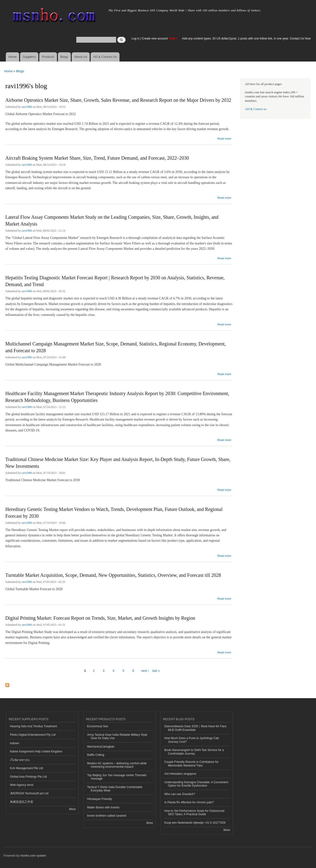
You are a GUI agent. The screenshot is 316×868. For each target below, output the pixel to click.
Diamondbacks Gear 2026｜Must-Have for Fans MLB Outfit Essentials (195, 728)
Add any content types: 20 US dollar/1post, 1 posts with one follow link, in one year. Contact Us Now (246, 39)
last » (156, 671)
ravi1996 (27, 107)
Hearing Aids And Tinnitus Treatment (33, 726)
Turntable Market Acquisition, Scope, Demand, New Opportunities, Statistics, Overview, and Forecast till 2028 (113, 575)
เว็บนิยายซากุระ (20, 760)
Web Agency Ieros (22, 785)
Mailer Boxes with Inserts (103, 807)
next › (145, 671)
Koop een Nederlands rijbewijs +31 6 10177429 (195, 823)
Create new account (155, 39)
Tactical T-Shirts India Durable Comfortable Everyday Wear (115, 789)
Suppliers (29, 57)
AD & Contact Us (105, 57)
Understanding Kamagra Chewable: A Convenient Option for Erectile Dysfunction (196, 784)
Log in (136, 39)
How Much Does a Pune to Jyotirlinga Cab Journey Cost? (192, 740)
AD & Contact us (256, 109)
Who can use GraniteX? (180, 794)
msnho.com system (33, 856)
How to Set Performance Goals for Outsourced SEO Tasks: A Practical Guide (194, 813)
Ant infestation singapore (180, 774)
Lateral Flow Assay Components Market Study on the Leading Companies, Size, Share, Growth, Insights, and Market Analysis (112, 220)
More (72, 809)
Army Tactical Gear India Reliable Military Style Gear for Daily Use (117, 736)
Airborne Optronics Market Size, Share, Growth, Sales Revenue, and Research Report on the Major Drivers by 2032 (118, 100)
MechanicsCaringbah (101, 747)
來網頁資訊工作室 (22, 802)
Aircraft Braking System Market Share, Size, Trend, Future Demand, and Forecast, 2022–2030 (97, 158)
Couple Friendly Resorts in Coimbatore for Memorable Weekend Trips (191, 764)
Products (48, 57)
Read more (224, 138)
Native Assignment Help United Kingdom (36, 751)
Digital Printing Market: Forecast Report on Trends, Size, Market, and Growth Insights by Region (100, 618)
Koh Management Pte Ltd (26, 768)
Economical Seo (98, 726)
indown (15, 743)
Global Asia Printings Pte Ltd (28, 777)
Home (12, 57)
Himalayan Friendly (100, 799)
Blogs (64, 57)
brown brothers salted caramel (107, 816)
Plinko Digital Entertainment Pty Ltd (33, 735)
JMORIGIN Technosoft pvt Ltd (29, 793)
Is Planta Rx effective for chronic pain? (189, 802)
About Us (81, 57)
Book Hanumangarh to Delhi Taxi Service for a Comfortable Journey (194, 752)
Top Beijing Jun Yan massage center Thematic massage (117, 777)
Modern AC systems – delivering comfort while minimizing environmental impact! (117, 765)
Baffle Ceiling (96, 755)
